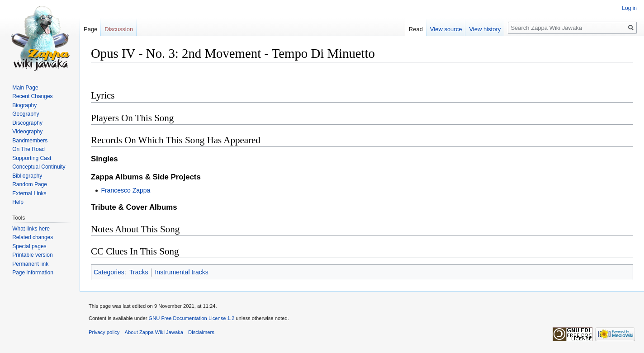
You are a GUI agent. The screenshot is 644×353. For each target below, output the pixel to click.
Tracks (139, 272)
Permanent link (30, 264)
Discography (27, 123)
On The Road (28, 149)
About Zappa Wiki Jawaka (154, 332)
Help (18, 202)
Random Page (30, 184)
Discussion (119, 29)
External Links (29, 193)
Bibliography (27, 176)
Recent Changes (32, 96)
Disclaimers (201, 332)
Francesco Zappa (125, 190)
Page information (33, 273)
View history (485, 29)
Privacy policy (104, 332)
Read (416, 29)
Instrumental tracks (181, 272)
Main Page (25, 88)
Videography (27, 132)
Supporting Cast (32, 158)
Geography (26, 114)
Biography (24, 105)
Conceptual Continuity (39, 167)
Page (90, 29)
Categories (109, 272)
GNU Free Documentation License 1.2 (191, 318)
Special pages (29, 246)
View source (446, 29)
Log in (629, 8)
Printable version (32, 255)
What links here (31, 229)
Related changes (33, 237)
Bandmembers (30, 141)
